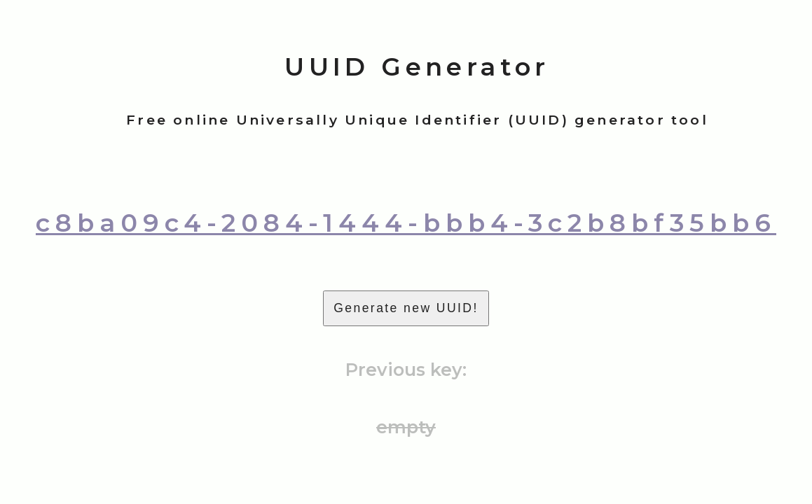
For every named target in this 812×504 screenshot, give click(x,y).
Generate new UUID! (406, 308)
